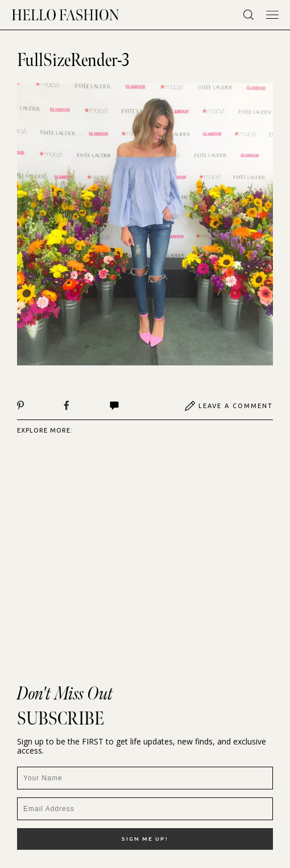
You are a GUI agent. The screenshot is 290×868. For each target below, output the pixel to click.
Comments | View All (114, 406)
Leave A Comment (229, 406)
